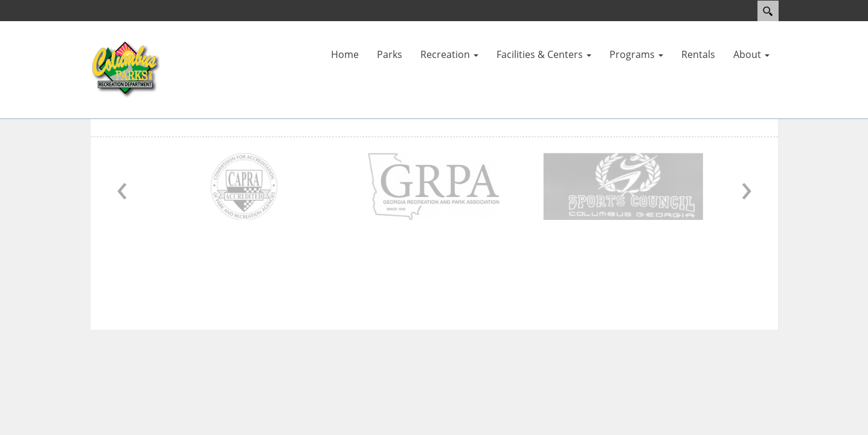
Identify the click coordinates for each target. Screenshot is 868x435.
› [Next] (747, 186)
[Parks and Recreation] (126, 69)
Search (768, 11)
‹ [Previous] (122, 186)
